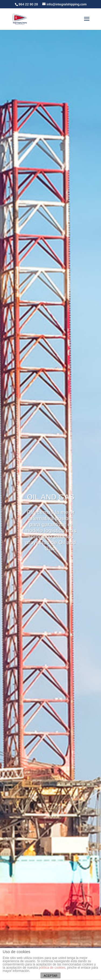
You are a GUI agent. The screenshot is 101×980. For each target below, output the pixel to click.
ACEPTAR (50, 976)
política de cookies (52, 968)
